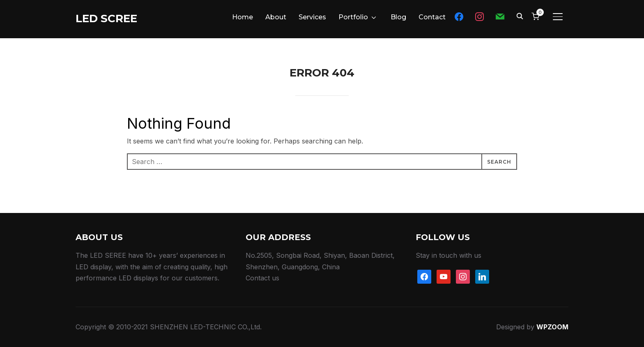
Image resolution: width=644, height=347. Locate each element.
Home (243, 17)
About (276, 17)
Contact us (262, 278)
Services (312, 17)
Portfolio (353, 17)
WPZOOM (552, 327)
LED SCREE (106, 19)
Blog (398, 17)
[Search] (520, 16)
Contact (432, 17)
